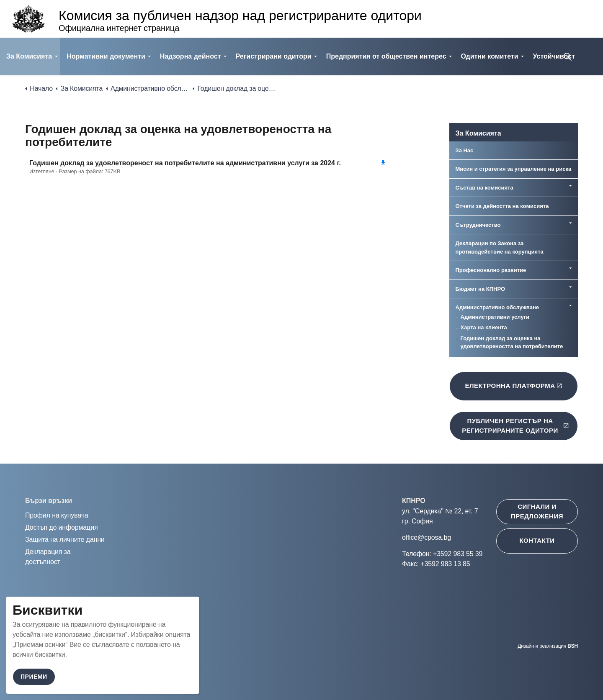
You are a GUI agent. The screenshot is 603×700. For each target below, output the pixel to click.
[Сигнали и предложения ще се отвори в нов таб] (537, 512)
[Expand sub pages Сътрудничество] (570, 223)
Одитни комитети (490, 56)
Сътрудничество (478, 225)
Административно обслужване (497, 307)
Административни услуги (495, 317)
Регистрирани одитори (274, 56)
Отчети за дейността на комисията (502, 206)
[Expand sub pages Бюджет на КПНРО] (570, 287)
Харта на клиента (484, 327)
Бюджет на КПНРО (481, 289)
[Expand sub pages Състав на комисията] (570, 186)
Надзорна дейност (191, 56)
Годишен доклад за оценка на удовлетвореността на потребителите (512, 342)
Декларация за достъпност (48, 557)
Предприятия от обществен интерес (386, 56)
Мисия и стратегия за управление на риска (514, 169)
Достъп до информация (61, 527)
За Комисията (29, 56)
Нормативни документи (106, 56)
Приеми (34, 677)
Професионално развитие (491, 270)
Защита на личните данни (65, 540)
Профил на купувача (57, 515)
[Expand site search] (567, 56)
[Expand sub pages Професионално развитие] (570, 268)
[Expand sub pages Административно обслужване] (570, 305)
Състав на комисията (484, 188)
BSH (573, 646)
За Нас (465, 150)
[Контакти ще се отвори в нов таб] (537, 541)
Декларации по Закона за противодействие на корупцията (500, 247)
